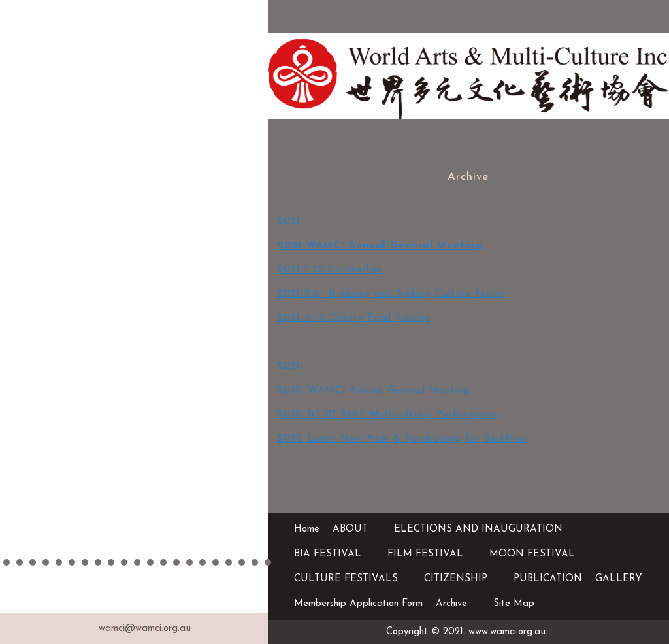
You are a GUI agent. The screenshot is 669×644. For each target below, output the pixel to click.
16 (203, 562)
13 (163, 562)
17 (216, 562)
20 (255, 562)
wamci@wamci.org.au (145, 629)
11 (137, 562)
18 (229, 562)
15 (189, 562)
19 (242, 562)
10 (124, 562)
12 (150, 562)
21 (268, 562)
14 (176, 562)
